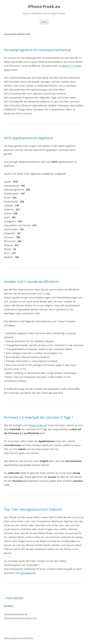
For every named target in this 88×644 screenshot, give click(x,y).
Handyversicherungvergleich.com (20, 618)
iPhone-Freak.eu (44, 7)
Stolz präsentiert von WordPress (19, 638)
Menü (44, 22)
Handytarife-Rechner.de (16, 614)
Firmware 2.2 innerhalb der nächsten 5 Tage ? (38, 417)
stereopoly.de (28, 573)
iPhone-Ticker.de (38, 425)
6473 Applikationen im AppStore (28, 138)
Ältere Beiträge (14, 598)
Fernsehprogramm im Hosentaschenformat (37, 50)
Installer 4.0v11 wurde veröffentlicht (31, 282)
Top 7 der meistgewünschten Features (33, 509)
